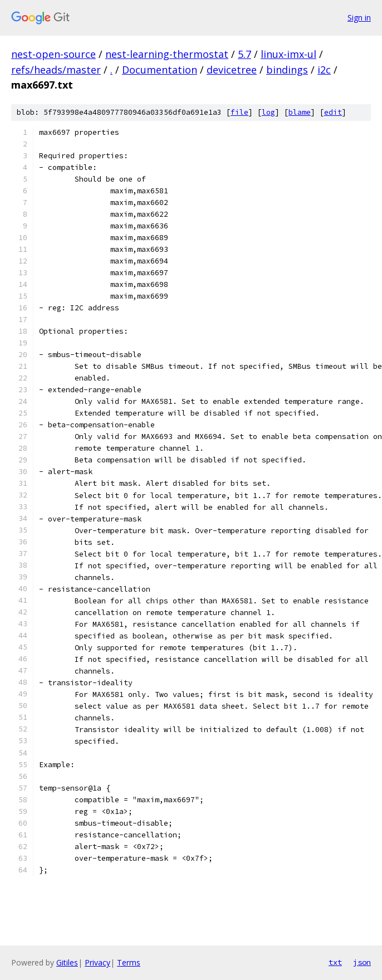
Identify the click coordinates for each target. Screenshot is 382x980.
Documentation (160, 70)
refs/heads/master (56, 70)
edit (333, 112)
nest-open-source (53, 54)
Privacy (97, 962)
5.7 (244, 54)
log (268, 112)
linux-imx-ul (288, 54)
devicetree (232, 70)
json (362, 962)
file (239, 112)
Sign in (359, 18)
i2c (324, 70)
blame (300, 112)
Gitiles (67, 962)
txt (335, 962)
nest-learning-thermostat (167, 54)
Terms (129, 962)
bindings (287, 70)
